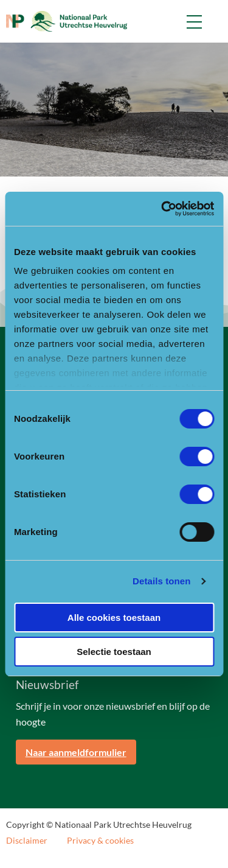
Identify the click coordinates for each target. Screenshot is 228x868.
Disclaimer (27, 841)
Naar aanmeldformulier (76, 752)
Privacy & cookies (100, 841)
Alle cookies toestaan (114, 618)
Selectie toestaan (114, 652)
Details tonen (161, 581)
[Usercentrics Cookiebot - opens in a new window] (162, 209)
